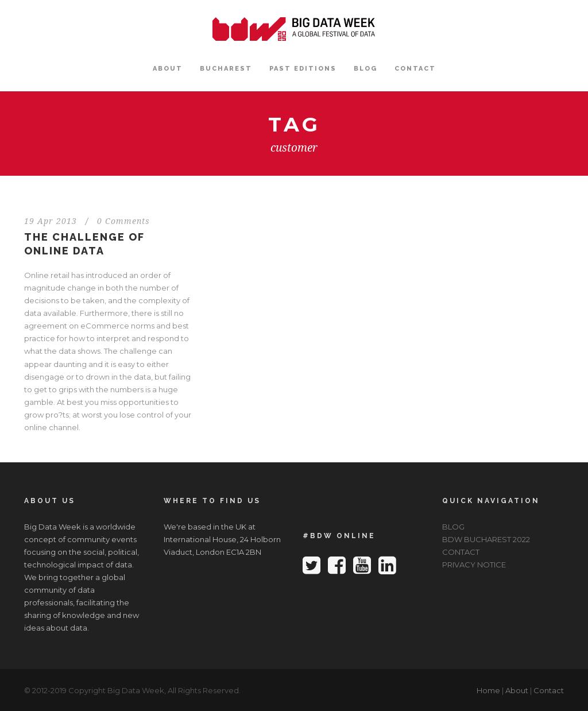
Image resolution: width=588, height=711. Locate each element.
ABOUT (168, 69)
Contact (549, 690)
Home (488, 690)
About (517, 690)
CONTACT (415, 69)
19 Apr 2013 (51, 221)
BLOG (365, 69)
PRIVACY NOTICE (474, 565)
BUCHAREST (226, 69)
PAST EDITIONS (303, 69)
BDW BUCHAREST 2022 (486, 539)
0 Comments (123, 221)
